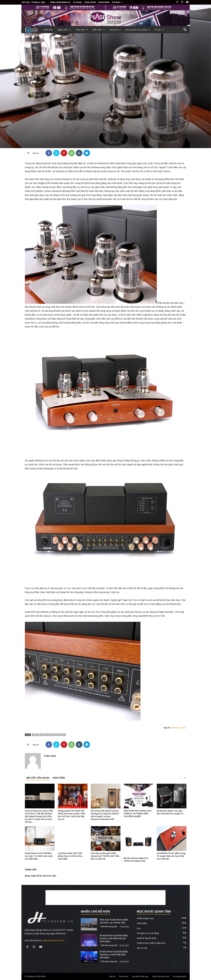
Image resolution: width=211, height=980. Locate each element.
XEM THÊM (59, 778)
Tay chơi (115, 30)
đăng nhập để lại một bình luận (41, 876)
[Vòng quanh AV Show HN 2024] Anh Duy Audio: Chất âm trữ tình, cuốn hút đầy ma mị (72, 815)
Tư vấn (159, 30)
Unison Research (58, 735)
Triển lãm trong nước (109, 927)
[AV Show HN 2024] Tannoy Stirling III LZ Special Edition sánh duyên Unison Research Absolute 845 (105, 815)
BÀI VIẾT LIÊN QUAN (38, 778)
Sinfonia (44, 735)
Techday (117, 2)
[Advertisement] (105, 898)
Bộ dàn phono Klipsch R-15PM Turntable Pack (136, 859)
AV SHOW (77, 2)
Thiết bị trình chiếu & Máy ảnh (151, 943)
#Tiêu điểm (142, 923)
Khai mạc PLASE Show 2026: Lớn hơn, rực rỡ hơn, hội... (114, 921)
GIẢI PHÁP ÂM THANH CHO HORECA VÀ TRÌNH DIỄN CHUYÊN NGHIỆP (138, 813)
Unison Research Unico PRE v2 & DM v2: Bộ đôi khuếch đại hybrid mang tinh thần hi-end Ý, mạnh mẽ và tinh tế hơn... (39, 816)
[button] (185, 30)
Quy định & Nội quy (140, 976)
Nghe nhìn (64, 30)
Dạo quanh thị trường (138, 30)
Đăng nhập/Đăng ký (60, 2)
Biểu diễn (99, 30)
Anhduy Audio (179, 728)
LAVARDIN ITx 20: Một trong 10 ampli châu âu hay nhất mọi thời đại (171, 856)
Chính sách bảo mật (161, 976)
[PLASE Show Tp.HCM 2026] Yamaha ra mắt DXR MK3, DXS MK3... (114, 954)
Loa (139, 928)
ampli (35, 735)
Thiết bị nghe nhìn (145, 918)
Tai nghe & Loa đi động (148, 933)
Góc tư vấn (142, 948)
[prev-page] (181, 778)
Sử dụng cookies (180, 976)
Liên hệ (112, 976)
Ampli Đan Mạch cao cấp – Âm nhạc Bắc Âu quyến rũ (170, 812)
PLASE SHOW (90, 2)
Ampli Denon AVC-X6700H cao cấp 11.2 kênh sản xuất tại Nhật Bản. (39, 856)
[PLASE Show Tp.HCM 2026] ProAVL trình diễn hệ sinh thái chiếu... (114, 938)
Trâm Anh (50, 756)
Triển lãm (82, 30)
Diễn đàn (48, 30)
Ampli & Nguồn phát (146, 938)
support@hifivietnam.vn (53, 940)
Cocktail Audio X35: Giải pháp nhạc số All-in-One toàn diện (70, 856)
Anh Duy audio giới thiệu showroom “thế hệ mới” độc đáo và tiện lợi (105, 856)
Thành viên (123, 976)
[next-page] (185, 778)
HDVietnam (104, 2)
